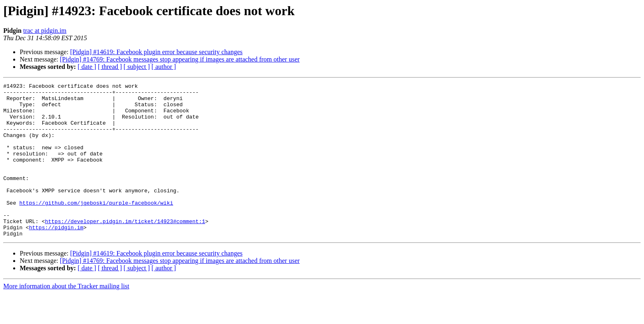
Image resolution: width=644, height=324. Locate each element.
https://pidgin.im (56, 257)
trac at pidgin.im (45, 31)
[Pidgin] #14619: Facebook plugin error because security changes (156, 52)
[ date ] (87, 67)
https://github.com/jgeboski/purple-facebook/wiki (96, 227)
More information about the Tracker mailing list (66, 317)
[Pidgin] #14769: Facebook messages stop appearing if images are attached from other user (180, 59)
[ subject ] (137, 67)
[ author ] (164, 67)
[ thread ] (110, 67)
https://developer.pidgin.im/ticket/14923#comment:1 (125, 249)
